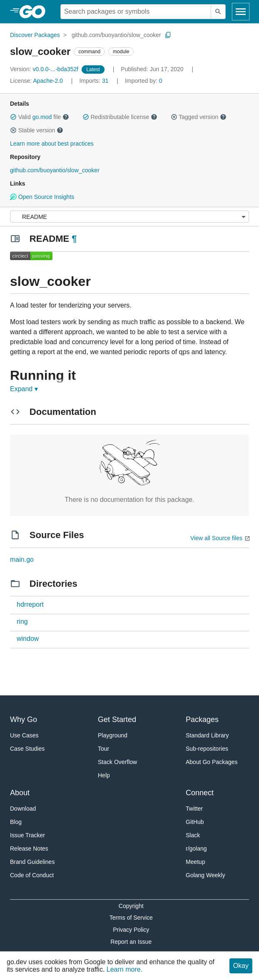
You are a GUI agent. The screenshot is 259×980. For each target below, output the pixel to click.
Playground (113, 735)
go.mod (42, 117)
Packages (202, 719)
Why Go (24, 719)
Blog (16, 822)
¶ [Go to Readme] (74, 239)
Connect (200, 793)
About (20, 793)
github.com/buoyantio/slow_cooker (116, 35)
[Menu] (129, 217)
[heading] (35, 12)
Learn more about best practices (52, 144)
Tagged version (199, 117)
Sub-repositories (207, 749)
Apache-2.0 (48, 81)
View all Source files (216, 538)
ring (22, 621)
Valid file (40, 117)
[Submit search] (218, 12)
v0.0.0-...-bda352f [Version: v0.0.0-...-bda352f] (45, 69)
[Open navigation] (241, 12)
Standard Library (207, 735)
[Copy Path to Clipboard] (168, 35)
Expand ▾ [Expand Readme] (24, 389)
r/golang (196, 849)
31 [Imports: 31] (95, 81)
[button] (13, 117)
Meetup (195, 862)
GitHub (195, 822)
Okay (241, 966)
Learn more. (125, 969)
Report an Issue (131, 942)
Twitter (194, 809)
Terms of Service (131, 918)
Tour (103, 749)
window (28, 639)
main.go (22, 559)
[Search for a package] (136, 12)
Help (104, 775)
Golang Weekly (205, 875)
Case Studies (27, 749)
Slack (193, 835)
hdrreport (30, 604)
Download (23, 809)
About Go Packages (212, 762)
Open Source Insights (42, 197)
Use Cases (24, 735)
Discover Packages (35, 35)
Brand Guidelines (32, 862)
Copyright (131, 906)
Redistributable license (120, 117)
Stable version (37, 130)
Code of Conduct (32, 875)
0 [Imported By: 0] (144, 81)
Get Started (117, 719)
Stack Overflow (117, 762)
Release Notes (29, 849)
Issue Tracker (27, 835)
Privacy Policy (131, 930)
